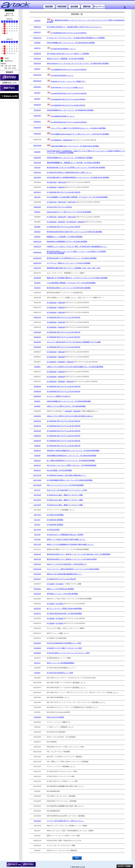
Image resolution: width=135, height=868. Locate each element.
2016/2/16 (37, 554)
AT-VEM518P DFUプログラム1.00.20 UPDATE (64, 392)
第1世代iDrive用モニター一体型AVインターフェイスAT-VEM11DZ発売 (72, 559)
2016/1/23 (37, 559)
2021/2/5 (37, 197)
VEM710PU (62, 182)
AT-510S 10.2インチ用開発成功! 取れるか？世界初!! (65, 535)
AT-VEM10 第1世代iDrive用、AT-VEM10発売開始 (64, 614)
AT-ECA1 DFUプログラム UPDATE (59, 207)
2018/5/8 (37, 446)
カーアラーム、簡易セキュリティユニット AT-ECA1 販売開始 (69, 263)
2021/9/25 (37, 177)
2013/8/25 (37, 643)
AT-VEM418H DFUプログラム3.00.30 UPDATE (64, 192)
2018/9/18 (37, 347)
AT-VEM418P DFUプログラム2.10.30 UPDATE (64, 332)
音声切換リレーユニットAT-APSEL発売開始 (62, 594)
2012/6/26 (37, 717)
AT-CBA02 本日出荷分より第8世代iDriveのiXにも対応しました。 (70, 173)
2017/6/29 (37, 495)
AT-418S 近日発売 (53, 530)
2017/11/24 (37, 475)
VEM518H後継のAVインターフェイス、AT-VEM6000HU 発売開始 (70, 110)
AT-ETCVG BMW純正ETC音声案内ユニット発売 (64, 643)
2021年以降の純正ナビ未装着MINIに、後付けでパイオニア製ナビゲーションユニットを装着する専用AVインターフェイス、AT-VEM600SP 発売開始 (86, 152)
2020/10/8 (37, 207)
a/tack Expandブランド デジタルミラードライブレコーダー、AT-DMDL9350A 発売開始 (78, 63)
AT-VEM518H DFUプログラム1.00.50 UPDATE (64, 387)
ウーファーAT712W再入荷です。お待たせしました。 (66, 821)
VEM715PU (72, 202)
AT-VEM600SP (56, 140)
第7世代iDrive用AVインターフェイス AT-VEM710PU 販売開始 (69, 288)
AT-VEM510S (52, 362)
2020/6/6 (37, 227)
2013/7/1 (37, 663)
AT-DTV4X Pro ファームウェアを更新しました (65, 87)
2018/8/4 (37, 367)
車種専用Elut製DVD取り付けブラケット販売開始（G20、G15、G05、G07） (74, 268)
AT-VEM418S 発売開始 (55, 525)
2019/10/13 (37, 263)
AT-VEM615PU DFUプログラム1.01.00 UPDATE (66, 99)
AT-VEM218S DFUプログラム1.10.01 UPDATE (64, 227)
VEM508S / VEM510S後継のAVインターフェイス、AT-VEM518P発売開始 (73, 451)
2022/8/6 (37, 152)
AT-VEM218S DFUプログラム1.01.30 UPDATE (64, 317)
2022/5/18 (37, 163)
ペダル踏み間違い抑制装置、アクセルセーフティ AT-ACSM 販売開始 (71, 283)
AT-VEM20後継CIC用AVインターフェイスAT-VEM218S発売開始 (70, 480)
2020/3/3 (37, 232)
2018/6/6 (37, 406)
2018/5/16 (37, 421)
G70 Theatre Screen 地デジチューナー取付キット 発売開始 (68, 54)
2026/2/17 (37, 32)
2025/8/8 (37, 43)
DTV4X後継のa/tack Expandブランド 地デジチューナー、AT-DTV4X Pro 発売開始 (78, 134)
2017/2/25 (37, 530)
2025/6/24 (37, 59)
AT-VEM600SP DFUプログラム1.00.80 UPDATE (66, 105)
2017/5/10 (37, 515)
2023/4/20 (37, 134)
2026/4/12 (37, 27)
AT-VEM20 (60, 584)
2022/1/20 (37, 173)
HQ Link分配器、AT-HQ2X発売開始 (59, 470)
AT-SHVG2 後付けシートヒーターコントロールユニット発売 (68, 653)
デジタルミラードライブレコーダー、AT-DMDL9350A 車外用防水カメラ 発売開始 (76, 38)
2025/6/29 (37, 54)
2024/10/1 (37, 87)
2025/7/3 (37, 48)
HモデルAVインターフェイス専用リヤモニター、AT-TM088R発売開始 (72, 465)
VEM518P (61, 187)
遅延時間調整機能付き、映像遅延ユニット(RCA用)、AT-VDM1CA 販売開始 (73, 163)
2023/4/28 (37, 128)
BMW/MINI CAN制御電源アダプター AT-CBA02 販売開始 (67, 242)
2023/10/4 (37, 116)
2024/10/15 (37, 81)
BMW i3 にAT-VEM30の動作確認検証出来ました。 (65, 574)
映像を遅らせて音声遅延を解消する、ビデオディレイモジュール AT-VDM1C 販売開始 (77, 278)
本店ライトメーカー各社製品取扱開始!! (61, 663)
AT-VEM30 (51, 584)
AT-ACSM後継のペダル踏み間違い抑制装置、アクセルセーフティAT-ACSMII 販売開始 (77, 197)
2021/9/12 (37, 192)
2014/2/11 (37, 614)
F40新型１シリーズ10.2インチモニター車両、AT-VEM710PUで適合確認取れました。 (77, 247)
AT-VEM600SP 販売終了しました (61, 116)
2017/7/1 (37, 490)
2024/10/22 (37, 75)
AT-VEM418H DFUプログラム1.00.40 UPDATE (64, 431)
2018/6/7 (37, 401)
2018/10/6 (37, 332)
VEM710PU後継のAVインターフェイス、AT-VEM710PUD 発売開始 (73, 146)
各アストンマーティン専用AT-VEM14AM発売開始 (64, 609)
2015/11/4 (37, 564)
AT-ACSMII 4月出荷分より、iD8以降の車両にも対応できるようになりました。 (75, 27)
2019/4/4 (37, 288)
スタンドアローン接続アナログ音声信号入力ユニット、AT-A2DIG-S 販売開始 (76, 128)
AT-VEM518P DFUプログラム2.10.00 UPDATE (64, 347)
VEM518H (77, 411)
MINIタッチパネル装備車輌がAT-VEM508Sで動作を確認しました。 (71, 544)
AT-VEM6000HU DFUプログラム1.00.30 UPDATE (67, 69)
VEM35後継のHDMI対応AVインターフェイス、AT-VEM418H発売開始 (72, 456)
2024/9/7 (37, 93)
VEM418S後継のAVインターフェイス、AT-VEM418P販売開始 (69, 401)
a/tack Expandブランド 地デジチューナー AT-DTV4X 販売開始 (69, 212)
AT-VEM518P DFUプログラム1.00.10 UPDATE (64, 421)
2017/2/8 (37, 535)
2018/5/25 (37, 416)
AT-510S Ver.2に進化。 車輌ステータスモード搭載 (65, 505)
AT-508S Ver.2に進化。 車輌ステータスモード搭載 (65, 500)
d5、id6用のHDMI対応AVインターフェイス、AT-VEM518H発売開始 (71, 461)
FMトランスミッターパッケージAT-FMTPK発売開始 (65, 485)
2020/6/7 (37, 212)
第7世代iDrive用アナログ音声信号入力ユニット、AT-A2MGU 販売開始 (72, 258)
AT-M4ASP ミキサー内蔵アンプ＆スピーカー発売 (64, 648)
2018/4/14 (37, 451)
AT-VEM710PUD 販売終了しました (61, 48)
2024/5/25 (37, 105)
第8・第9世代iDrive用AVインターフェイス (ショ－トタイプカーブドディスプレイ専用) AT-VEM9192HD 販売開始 (86, 21)
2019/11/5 (37, 247)
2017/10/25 (37, 480)
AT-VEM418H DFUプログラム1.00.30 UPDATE (64, 446)
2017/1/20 (37, 544)
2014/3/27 (37, 579)
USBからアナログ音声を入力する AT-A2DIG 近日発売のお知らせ (70, 416)
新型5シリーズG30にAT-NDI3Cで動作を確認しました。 (67, 539)
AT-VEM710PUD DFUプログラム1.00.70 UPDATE (67, 93)
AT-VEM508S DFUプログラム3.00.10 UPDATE (64, 441)
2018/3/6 (37, 456)
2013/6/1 (37, 673)
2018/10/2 (37, 337)
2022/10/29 (37, 146)
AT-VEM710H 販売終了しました (60, 75)
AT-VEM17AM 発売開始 (55, 515)
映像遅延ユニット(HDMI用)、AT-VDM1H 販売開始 (65, 237)
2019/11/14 (37, 242)
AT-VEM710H (52, 182)
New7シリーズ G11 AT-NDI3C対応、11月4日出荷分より (67, 564)
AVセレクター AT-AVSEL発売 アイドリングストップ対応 (67, 490)
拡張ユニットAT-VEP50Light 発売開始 (60, 589)
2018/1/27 (37, 461)
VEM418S (70, 362)
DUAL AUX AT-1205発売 (56, 717)
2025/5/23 (37, 63)
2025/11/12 (37, 38)
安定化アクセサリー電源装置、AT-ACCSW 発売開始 (65, 59)
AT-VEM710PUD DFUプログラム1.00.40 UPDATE (67, 122)
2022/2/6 (37, 168)
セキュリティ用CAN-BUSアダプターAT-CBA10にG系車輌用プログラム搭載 (74, 342)
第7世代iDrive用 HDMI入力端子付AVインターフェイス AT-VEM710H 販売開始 (74, 232)
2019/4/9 (37, 283)
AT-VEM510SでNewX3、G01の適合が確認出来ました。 (67, 475)
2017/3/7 (37, 520)
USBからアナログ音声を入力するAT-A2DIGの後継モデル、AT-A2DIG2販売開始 (75, 367)
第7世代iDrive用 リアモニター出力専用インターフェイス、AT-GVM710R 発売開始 (76, 168)
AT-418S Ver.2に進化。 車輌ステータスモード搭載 (65, 495)
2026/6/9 (37, 21)
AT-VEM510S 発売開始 (55, 520)
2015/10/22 (37, 569)
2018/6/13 (37, 396)
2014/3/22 (37, 589)
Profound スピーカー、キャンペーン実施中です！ (67, 81)
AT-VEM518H (52, 187)
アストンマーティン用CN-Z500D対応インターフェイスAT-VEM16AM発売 (73, 569)
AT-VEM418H (71, 222)
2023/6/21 (37, 122)
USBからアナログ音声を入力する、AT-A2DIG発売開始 (66, 406)
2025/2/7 (37, 69)
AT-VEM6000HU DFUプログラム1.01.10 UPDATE (67, 32)
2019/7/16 (37, 268)
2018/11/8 (37, 317)
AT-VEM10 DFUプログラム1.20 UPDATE (61, 579)
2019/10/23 (37, 252)
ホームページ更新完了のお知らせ (59, 396)
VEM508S (61, 362)
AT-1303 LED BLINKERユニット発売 (60, 673)
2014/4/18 (37, 574)
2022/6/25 (37, 158)
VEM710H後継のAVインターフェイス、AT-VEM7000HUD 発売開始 (71, 43)
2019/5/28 (37, 278)
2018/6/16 (37, 387)
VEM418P (81, 222)
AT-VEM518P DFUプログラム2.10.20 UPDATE (64, 337)
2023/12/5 (37, 110)
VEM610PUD (68, 140)
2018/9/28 (37, 342)
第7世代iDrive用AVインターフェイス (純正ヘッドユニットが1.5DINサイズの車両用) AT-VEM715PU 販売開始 (76, 252)
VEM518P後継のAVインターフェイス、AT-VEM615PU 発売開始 (70, 158)
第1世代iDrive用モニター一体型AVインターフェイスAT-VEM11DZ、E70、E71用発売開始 (79, 554)
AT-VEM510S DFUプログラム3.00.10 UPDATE (64, 436)
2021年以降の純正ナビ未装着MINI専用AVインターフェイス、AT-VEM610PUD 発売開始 (78, 177)
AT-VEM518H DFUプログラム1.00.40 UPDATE (64, 426)
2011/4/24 (37, 821)
